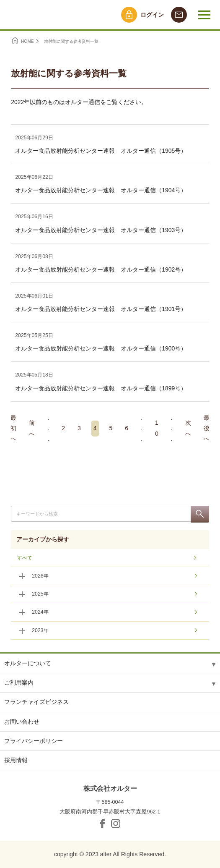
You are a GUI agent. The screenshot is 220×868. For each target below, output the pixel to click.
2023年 (40, 630)
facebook (102, 824)
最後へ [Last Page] (207, 429)
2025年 (40, 594)
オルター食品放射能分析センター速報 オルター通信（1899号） (101, 388)
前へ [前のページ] (32, 429)
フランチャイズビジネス (36, 702)
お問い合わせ (22, 722)
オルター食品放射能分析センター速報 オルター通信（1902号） (101, 269)
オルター (41, 15)
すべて (25, 558)
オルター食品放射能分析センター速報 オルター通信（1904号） (101, 190)
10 (157, 429)
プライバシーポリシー (34, 741)
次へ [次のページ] (188, 429)
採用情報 (16, 760)
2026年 (40, 576)
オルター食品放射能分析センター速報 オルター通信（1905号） (101, 151)
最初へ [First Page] (13, 429)
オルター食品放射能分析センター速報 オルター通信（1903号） (101, 230)
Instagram (116, 824)
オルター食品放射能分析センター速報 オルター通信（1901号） (101, 309)
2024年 (40, 612)
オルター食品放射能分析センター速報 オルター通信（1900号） (101, 348)
